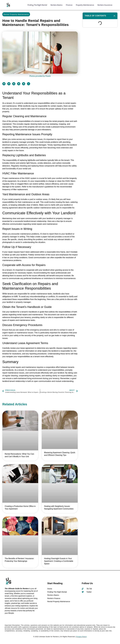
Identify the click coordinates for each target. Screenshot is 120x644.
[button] (4, 84)
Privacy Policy (82, 637)
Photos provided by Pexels (40, 76)
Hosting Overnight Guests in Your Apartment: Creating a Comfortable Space (59, 561)
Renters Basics (57, 5)
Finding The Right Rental (37, 5)
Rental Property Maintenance (16, 14)
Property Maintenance (85, 5)
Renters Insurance (105, 5)
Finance (69, 5)
